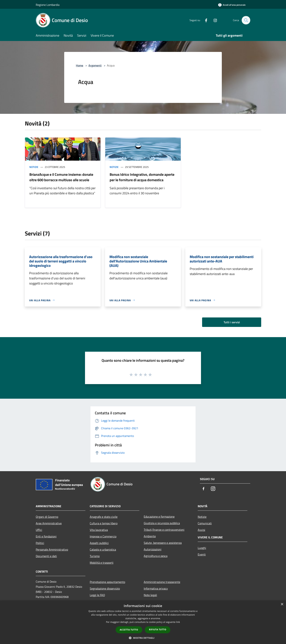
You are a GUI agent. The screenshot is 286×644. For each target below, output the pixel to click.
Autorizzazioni (153, 549)
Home (80, 65)
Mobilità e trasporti (102, 563)
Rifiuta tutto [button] (158, 630)
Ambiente (150, 536)
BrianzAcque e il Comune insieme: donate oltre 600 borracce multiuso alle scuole (61, 177)
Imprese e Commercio (103, 536)
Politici (40, 543)
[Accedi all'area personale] (232, 5)
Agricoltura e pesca (156, 556)
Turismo (95, 556)
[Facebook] (204, 20)
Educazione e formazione (159, 517)
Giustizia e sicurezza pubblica (162, 523)
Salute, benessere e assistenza (163, 543)
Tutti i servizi (232, 322)
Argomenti (95, 65)
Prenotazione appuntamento (107, 582)
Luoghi (202, 548)
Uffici (39, 530)
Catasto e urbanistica (103, 549)
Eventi (202, 554)
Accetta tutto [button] (129, 630)
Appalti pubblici (99, 543)
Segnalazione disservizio (105, 588)
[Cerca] (246, 20)
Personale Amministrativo (52, 549)
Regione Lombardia (48, 5)
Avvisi (201, 530)
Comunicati (205, 523)
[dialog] (143, 622)
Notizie (34, 167)
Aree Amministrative (49, 523)
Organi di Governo (47, 517)
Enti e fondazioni (46, 536)
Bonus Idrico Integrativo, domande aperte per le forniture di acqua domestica (142, 177)
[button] (143, 638)
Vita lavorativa (99, 530)
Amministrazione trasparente (162, 582)
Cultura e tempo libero (104, 523)
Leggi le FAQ (97, 595)
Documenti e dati (46, 556)
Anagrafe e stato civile (104, 517)
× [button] (282, 604)
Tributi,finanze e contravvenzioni (164, 530)
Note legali (150, 595)
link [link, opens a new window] (178, 622)
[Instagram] (213, 20)
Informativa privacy (156, 588)
